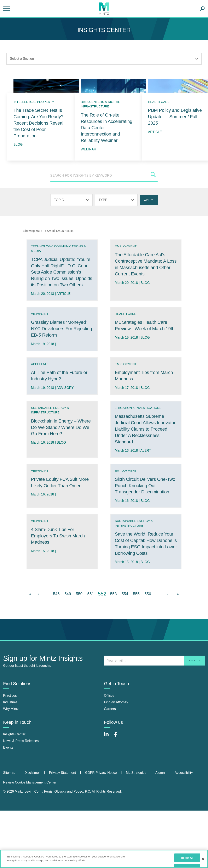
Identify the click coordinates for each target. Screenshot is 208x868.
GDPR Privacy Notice (101, 785)
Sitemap (9, 785)
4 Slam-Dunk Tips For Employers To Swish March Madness (60, 542)
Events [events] (8, 760)
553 (114, 606)
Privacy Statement (63, 785)
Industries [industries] (10, 715)
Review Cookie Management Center (30, 795)
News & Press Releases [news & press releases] (21, 753)
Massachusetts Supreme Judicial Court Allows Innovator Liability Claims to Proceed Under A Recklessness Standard (145, 435)
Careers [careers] (110, 721)
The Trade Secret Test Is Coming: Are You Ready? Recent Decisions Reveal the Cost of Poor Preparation (38, 123)
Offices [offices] (109, 708)
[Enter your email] (154, 673)
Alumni (160, 785)
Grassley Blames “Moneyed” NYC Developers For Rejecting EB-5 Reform (62, 335)
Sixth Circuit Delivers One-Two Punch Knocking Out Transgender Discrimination (145, 492)
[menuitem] (14, 785)
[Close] (203, 859)
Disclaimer (32, 785)
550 (79, 606)
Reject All (187, 858)
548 (56, 606)
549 (68, 606)
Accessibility (184, 785)
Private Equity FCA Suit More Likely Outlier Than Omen (58, 492)
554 (125, 606)
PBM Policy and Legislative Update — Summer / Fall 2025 (175, 117)
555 (136, 606)
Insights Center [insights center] (14, 747)
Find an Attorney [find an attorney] (116, 715)
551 (91, 606)
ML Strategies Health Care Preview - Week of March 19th (144, 335)
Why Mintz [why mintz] (11, 721)
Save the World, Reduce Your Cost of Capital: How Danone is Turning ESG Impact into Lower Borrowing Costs (146, 553)
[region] (104, 859)
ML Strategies (136, 785)
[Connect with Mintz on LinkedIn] (108, 749)
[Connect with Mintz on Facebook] (118, 749)
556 (148, 606)
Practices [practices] (10, 708)
